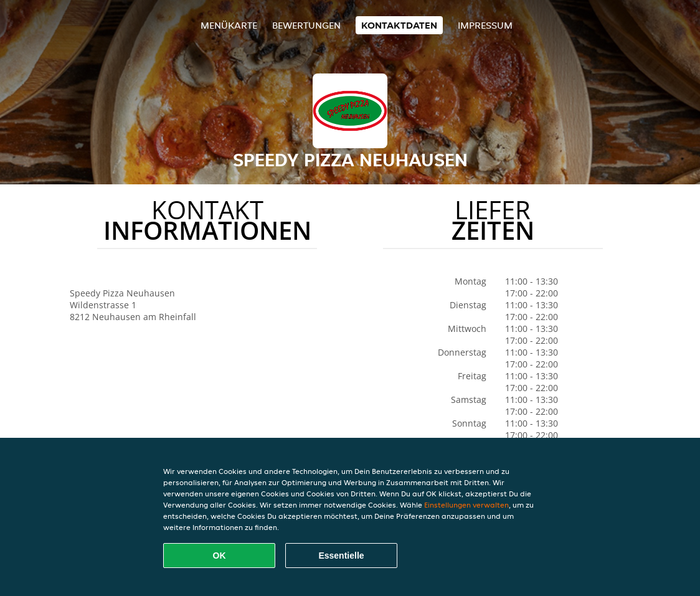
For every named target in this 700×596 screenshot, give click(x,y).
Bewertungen (306, 25)
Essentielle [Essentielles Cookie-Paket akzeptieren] (341, 556)
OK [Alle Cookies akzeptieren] (220, 556)
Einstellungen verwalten (466, 505)
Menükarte (229, 25)
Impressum (485, 25)
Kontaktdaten (399, 25)
